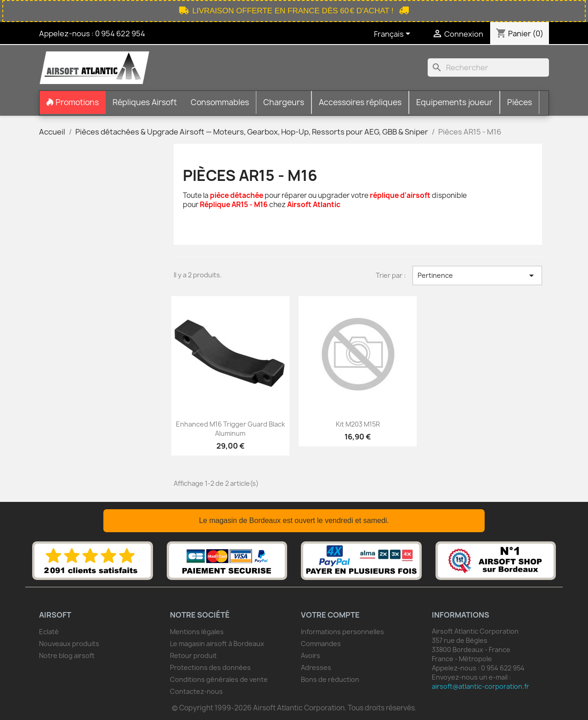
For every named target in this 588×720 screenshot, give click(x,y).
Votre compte (330, 615)
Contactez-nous (196, 691)
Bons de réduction (330, 679)
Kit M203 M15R (358, 424)
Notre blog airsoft (67, 655)
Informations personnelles (342, 632)
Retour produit (193, 655)
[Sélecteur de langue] (394, 34)
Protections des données (210, 667)
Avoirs (311, 655)
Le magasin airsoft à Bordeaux (217, 644)
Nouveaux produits (69, 644)
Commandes (321, 644)
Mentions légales (197, 632)
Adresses (316, 667)
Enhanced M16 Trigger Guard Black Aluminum (230, 429)
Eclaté (49, 632)
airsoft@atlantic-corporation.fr (481, 686)
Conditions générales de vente (219, 679)
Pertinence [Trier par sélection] (477, 276)
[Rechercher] (488, 67)
